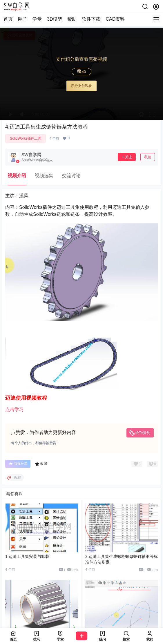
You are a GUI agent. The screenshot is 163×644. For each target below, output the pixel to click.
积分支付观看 (81, 86)
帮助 (72, 19)
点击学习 (15, 409)
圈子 (23, 19)
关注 (127, 157)
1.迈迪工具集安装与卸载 (27, 556)
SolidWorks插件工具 (26, 138)
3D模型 (55, 19)
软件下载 (91, 19)
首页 (8, 19)
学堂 (37, 19)
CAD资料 (115, 19)
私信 (148, 157)
